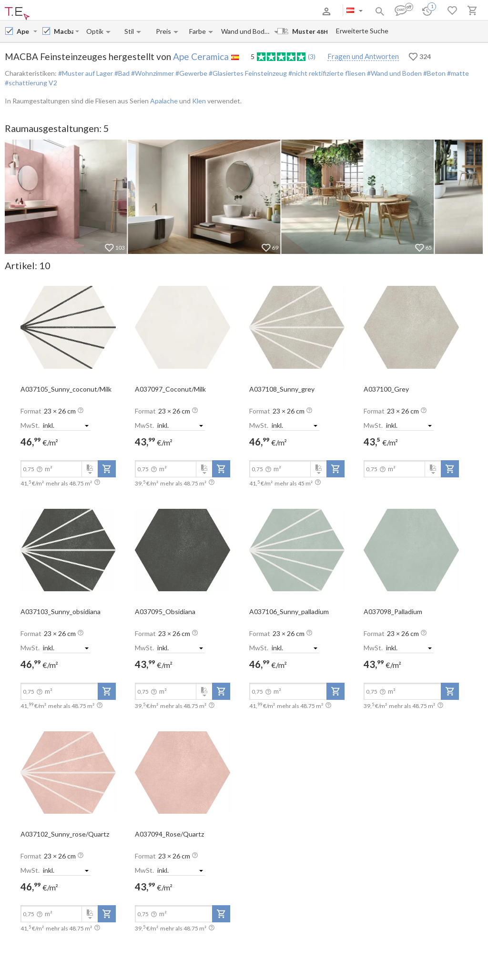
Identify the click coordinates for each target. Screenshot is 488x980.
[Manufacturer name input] (24, 31)
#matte (457, 73)
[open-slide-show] (68, 327)
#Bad (121, 73)
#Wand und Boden (394, 73)
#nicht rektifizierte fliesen (326, 73)
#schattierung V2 (31, 83)
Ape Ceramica (201, 56)
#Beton (434, 73)
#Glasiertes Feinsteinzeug (247, 73)
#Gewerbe (191, 73)
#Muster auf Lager (86, 73)
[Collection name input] (64, 31)
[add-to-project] (107, 469)
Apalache (164, 101)
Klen (199, 101)
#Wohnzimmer (152, 73)
